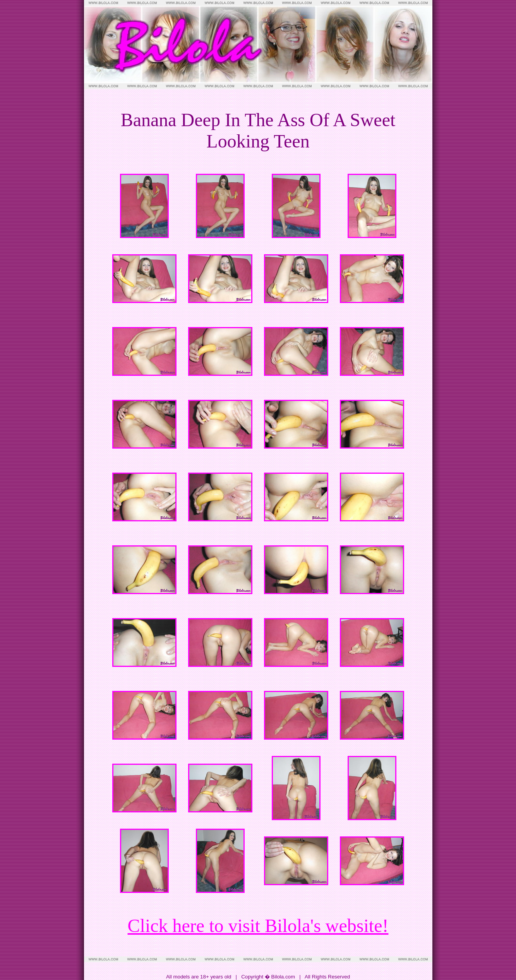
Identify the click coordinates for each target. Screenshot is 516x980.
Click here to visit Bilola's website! (258, 926)
